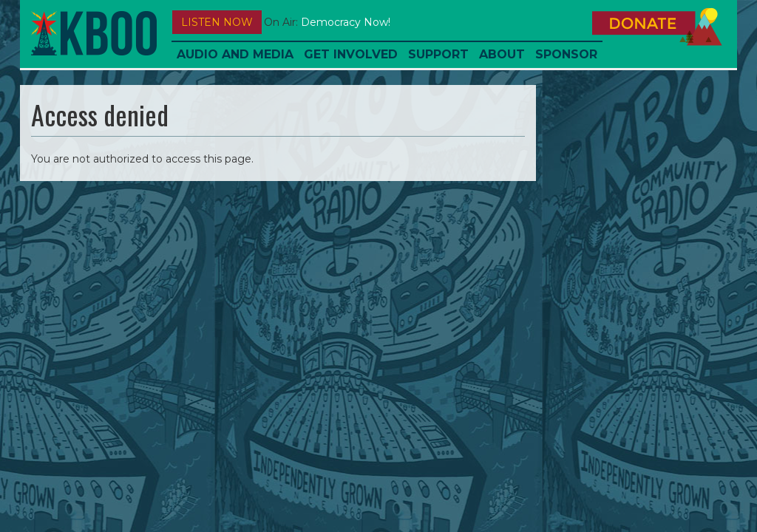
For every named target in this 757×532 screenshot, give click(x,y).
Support (438, 54)
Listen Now (217, 22)
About (502, 54)
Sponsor (566, 54)
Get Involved (351, 54)
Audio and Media (235, 54)
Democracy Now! (346, 22)
